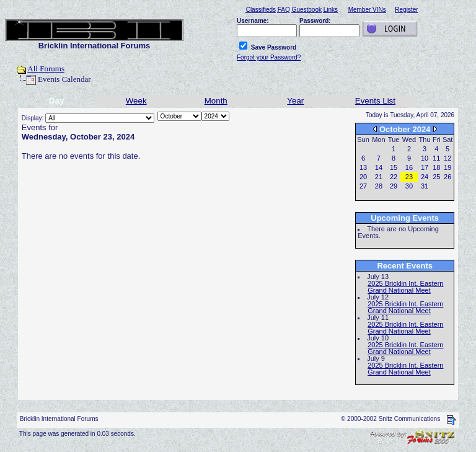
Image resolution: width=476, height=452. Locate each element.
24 (425, 177)
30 (409, 186)
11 (436, 158)
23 (409, 177)
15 (394, 167)
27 (363, 186)
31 (425, 186)
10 (425, 158)
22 (394, 177)
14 (379, 167)
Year (295, 101)
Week (136, 101)
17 (425, 167)
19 (447, 167)
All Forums (46, 69)
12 (447, 158)
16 (409, 167)
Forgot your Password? (269, 57)
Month (216, 101)
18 (436, 167)
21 (379, 177)
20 (363, 177)
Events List (375, 101)
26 (447, 177)
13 (363, 167)
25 (436, 177)
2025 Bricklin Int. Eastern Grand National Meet (405, 287)
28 (379, 186)
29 (394, 186)
